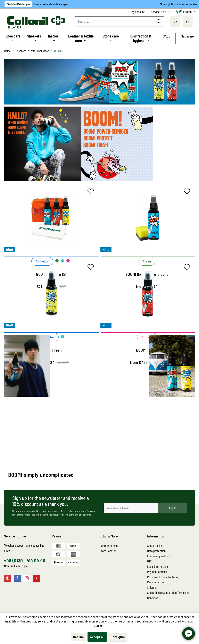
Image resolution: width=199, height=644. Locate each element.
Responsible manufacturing (163, 577)
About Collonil (155, 546)
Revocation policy (157, 582)
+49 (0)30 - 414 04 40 (25, 560)
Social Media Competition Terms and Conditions (168, 595)
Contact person (109, 546)
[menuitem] (138, 12)
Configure (118, 637)
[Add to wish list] (92, 192)
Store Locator (108, 551)
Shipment (153, 587)
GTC (149, 561)
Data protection (156, 551)
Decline (78, 637)
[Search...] (119, 21)
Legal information (157, 567)
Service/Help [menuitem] (159, 12)
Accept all (97, 637)
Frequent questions (158, 556)
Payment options (157, 572)
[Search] (160, 22)
